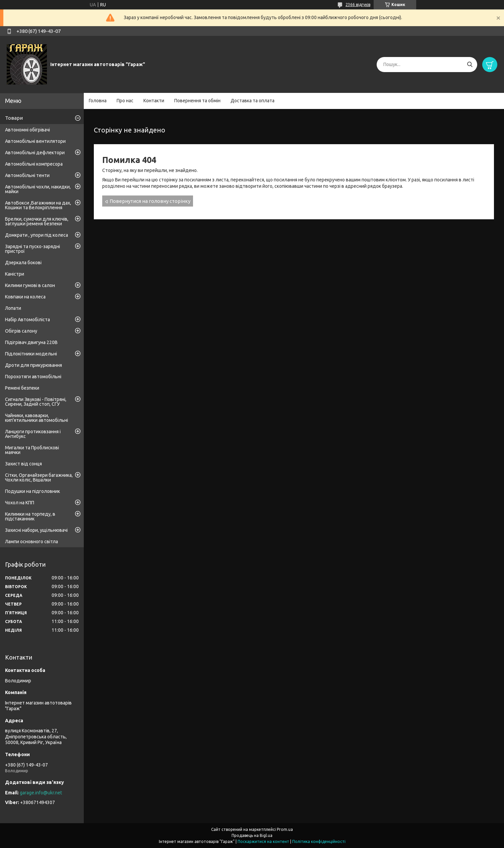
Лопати (13, 308)
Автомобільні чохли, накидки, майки (38, 189)
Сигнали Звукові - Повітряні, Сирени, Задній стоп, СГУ (36, 402)
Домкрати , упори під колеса (37, 235)
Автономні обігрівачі (27, 130)
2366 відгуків (358, 5)
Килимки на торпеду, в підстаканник (30, 516)
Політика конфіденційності (319, 841)
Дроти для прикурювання (34, 365)
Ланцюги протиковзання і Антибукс (33, 434)
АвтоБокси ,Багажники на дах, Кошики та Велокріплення (38, 205)
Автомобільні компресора (34, 164)
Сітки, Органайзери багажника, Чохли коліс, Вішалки (39, 477)
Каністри (15, 274)
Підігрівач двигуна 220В (31, 342)
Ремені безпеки (22, 388)
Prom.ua (285, 829)
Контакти (154, 101)
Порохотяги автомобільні (33, 377)
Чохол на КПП (20, 503)
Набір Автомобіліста (27, 320)
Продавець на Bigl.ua (252, 835)
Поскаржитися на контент (263, 841)
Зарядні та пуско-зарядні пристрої (33, 249)
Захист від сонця (23, 464)
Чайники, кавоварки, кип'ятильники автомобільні (37, 418)
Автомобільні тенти (27, 175)
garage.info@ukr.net (41, 793)
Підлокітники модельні (31, 354)
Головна (98, 101)
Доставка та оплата (253, 101)
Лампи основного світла (31, 542)
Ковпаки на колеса (25, 297)
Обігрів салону (21, 331)
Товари (14, 118)
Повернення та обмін (197, 101)
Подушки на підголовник (33, 491)
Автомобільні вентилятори (35, 141)
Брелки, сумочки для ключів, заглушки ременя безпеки (37, 221)
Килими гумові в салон (30, 285)
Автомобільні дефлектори (35, 153)
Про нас (125, 101)
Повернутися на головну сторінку (150, 201)
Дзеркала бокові (23, 263)
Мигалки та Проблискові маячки (32, 450)
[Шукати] (470, 65)
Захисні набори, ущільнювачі (36, 530)
